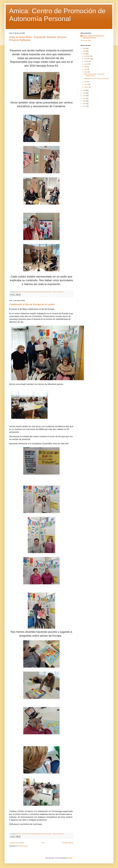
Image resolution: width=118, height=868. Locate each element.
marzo (86, 84)
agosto (87, 64)
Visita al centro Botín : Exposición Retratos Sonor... (94, 75)
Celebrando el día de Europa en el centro (32, 304)
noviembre (88, 59)
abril (86, 82)
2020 (84, 98)
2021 (84, 96)
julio (86, 67)
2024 (84, 54)
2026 (84, 48)
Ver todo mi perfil (86, 40)
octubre (87, 61)
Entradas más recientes (17, 843)
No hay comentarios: (58, 292)
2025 (84, 51)
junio (86, 69)
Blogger (70, 858)
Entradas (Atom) (23, 846)
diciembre (87, 56)
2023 (84, 90)
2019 (84, 101)
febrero (87, 87)
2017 (84, 106)
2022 (84, 93)
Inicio (43, 843)
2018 (84, 104)
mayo (86, 72)
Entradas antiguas (68, 843)
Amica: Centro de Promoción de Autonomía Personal (93, 37)
